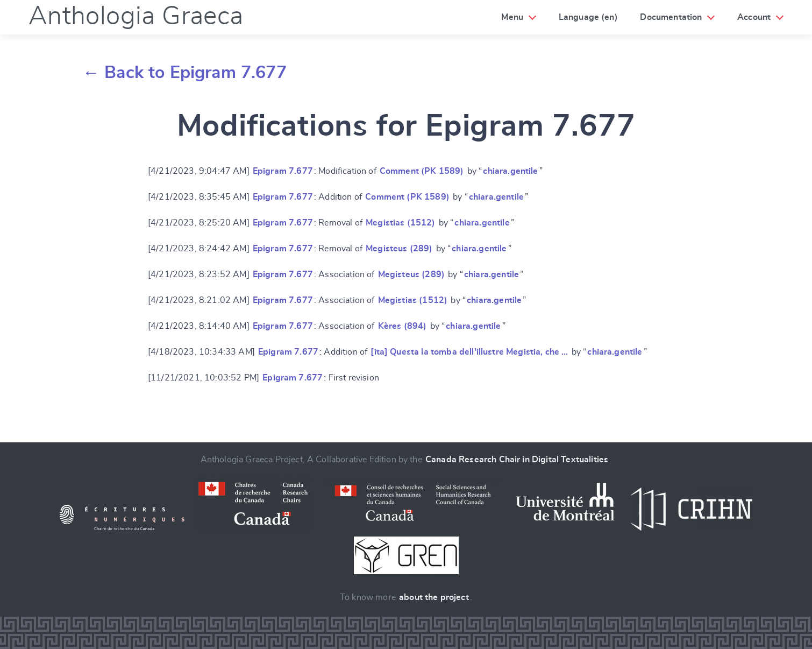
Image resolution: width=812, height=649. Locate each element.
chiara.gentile (510, 171)
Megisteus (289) (399, 249)
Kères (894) (403, 326)
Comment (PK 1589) (422, 171)
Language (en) (588, 17)
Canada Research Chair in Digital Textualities (517, 460)
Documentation (671, 17)
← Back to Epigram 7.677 (184, 73)
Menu (512, 17)
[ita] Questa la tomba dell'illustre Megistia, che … (469, 352)
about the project (434, 597)
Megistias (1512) (401, 223)
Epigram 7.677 (283, 171)
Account (754, 17)
